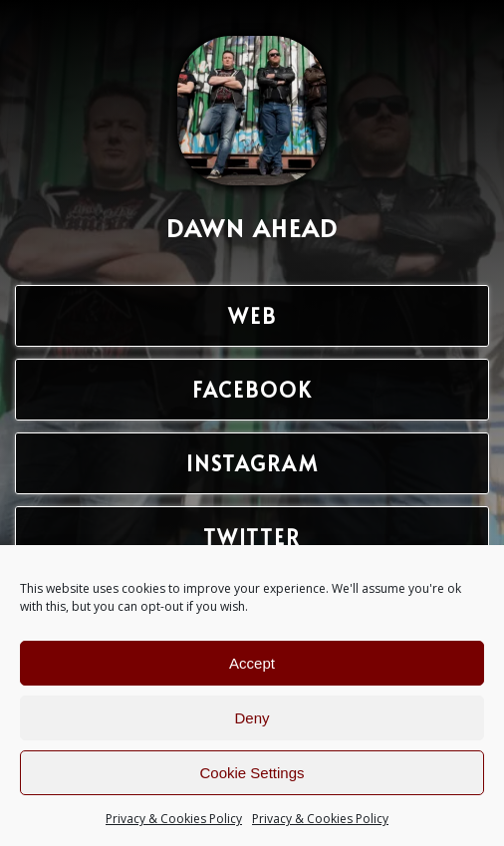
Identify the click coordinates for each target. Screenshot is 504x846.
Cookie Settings (252, 773)
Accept (252, 663)
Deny (252, 718)
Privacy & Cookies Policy (174, 819)
